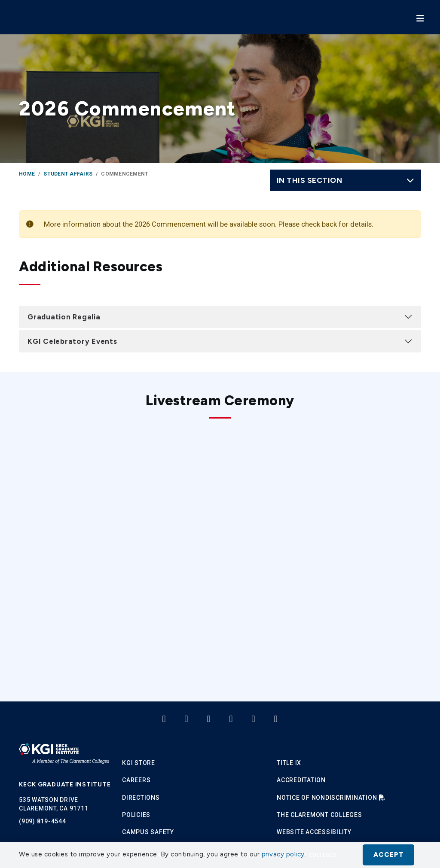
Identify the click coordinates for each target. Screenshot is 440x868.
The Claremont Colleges (319, 815)
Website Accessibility (314, 832)
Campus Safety (148, 832)
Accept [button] (389, 855)
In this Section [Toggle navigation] (346, 180)
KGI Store (139, 763)
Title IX (289, 763)
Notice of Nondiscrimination (327, 798)
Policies (136, 815)
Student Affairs (68, 174)
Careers (136, 780)
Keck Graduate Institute (65, 785)
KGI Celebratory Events (72, 341)
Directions (141, 798)
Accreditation (301, 780)
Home (27, 174)
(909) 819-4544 (43, 821)
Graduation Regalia (64, 317)
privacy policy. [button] (284, 854)
